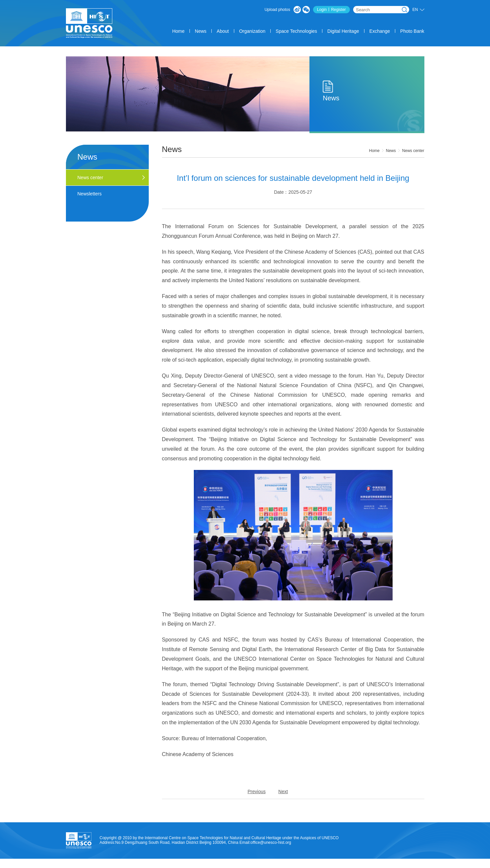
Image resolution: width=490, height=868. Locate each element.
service (311, 866)
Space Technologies (296, 31)
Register (338, 10)
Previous (256, 791)
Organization (252, 31)
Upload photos (277, 10)
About (223, 31)
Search (405, 10)
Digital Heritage (343, 31)
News (201, 31)
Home (178, 31)
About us (290, 866)
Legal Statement (356, 866)
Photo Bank (412, 31)
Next (283, 791)
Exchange (380, 31)
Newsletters (90, 194)
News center (413, 151)
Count (329, 866)
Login (322, 10)
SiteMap (410, 866)
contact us (387, 866)
